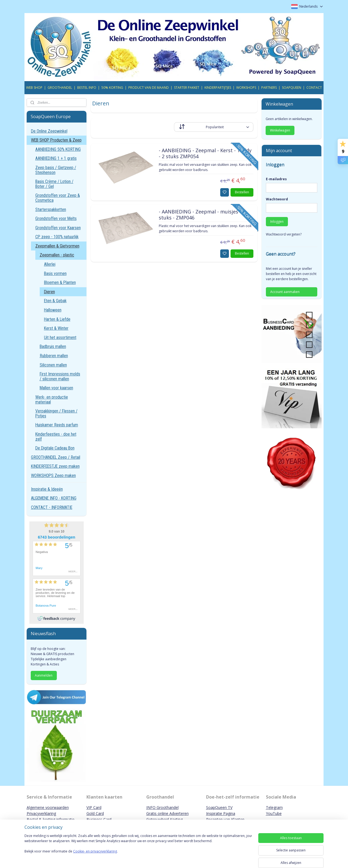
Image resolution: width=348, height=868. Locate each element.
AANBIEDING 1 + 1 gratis (56, 158)
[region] (138, 849)
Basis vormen (55, 273)
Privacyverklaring (41, 813)
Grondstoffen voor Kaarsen (58, 228)
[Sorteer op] (214, 127)
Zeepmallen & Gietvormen (57, 246)
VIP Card (94, 807)
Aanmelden (44, 675)
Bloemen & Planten (60, 282)
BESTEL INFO (87, 88)
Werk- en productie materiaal (52, 400)
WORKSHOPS (246, 88)
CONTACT (314, 88)
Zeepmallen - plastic (57, 255)
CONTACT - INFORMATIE (52, 507)
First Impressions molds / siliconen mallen (60, 376)
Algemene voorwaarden (48, 807)
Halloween (53, 310)
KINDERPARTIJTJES (218, 88)
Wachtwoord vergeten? (284, 234)
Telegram (274, 807)
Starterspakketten (51, 210)
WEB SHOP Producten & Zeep (56, 140)
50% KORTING (112, 88)
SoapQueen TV (219, 807)
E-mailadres (276, 179)
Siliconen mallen (53, 365)
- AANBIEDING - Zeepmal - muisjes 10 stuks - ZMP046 (202, 215)
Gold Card (95, 813)
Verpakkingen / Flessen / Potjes (56, 413)
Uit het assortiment (60, 337)
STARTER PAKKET (187, 88)
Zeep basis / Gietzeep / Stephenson (56, 170)
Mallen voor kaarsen (56, 388)
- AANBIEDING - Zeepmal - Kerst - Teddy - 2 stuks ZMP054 (205, 154)
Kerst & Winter (56, 328)
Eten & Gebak (55, 301)
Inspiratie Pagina (221, 813)
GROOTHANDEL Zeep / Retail (56, 457)
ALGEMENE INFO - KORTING (54, 498)
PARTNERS (269, 88)
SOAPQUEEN (292, 88)
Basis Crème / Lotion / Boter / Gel (54, 184)
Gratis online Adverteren (167, 813)
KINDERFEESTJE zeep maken (55, 466)
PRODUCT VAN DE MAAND (149, 88)
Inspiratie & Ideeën (47, 489)
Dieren (49, 292)
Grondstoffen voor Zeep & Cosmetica (58, 198)
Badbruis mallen (53, 346)
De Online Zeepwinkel (49, 131)
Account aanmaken (285, 292)
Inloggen (277, 221)
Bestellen (242, 192)
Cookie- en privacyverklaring (95, 857)
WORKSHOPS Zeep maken (53, 476)
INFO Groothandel (162, 807)
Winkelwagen (280, 130)
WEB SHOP (34, 88)
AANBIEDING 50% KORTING (58, 149)
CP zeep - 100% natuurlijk (57, 237)
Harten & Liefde (57, 319)
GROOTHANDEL (60, 88)
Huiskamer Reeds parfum (57, 425)
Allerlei (50, 264)
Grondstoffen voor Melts (56, 218)
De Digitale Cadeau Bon (55, 448)
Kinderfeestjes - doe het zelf (56, 437)
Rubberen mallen (54, 356)
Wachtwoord (277, 199)
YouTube (274, 813)
